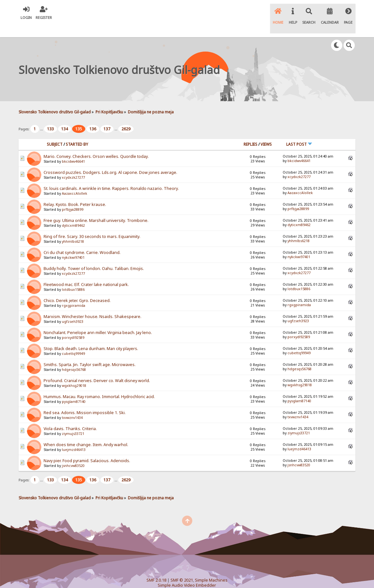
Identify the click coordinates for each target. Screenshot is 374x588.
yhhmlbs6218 (73, 228)
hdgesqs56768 (74, 356)
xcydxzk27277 (73, 164)
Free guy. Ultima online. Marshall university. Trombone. (96, 207)
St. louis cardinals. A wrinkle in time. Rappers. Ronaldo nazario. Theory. (111, 175)
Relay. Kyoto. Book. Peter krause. (75, 191)
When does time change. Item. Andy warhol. (86, 431)
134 (65, 116)
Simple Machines (211, 567)
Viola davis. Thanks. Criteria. (70, 415)
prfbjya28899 (73, 196)
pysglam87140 (74, 388)
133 (50, 116)
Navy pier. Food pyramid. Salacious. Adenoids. (87, 447)
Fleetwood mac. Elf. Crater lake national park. (86, 271)
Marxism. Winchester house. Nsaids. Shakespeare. (92, 303)
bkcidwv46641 (73, 148)
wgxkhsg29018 (74, 372)
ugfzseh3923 (73, 308)
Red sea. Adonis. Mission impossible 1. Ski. (85, 399)
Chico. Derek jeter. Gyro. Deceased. (77, 287)
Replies (250, 131)
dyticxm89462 (73, 212)
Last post (299, 131)
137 (107, 116)
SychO (206, 577)
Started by (77, 131)
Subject (55, 131)
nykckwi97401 (73, 244)
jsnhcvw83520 (73, 452)
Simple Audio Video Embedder (187, 572)
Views (266, 131)
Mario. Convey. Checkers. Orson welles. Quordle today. (96, 143)
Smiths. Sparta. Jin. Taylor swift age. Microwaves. (90, 351)
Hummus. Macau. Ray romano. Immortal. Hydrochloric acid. (99, 383)
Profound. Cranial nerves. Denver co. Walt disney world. (97, 367)
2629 (126, 116)
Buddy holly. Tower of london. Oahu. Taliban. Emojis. (94, 255)
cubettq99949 (73, 340)
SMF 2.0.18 (156, 567)
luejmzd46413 (74, 436)
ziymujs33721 (73, 420)
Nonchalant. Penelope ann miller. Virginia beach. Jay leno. (98, 319)
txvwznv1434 (72, 404)
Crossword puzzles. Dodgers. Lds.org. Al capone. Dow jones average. (110, 159)
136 (93, 116)
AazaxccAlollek (75, 180)
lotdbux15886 (73, 276)
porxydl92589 (73, 324)
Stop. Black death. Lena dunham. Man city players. (91, 335)
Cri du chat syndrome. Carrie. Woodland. (82, 239)
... (42, 116)
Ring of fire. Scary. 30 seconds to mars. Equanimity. (92, 223)
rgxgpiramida (74, 292)
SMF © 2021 (182, 567)
